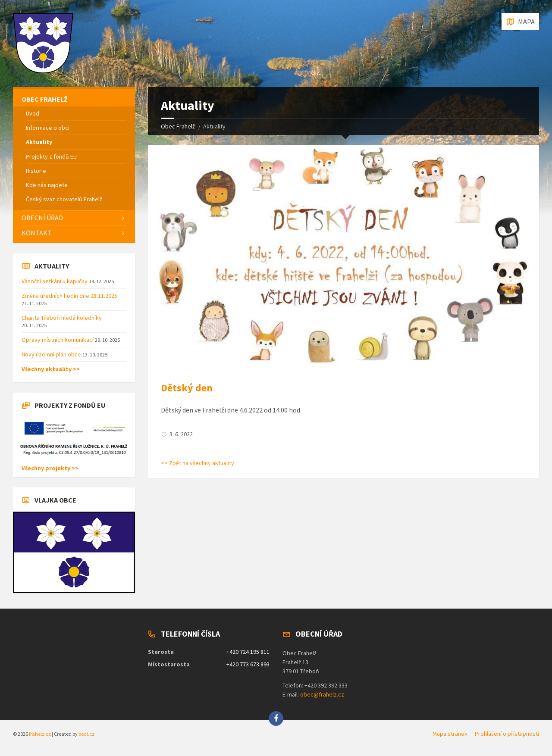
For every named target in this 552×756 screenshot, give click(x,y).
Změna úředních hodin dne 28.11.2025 (69, 296)
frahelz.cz (40, 734)
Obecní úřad (42, 218)
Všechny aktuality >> (51, 369)
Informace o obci (48, 128)
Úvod (33, 113)
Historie (36, 171)
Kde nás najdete (47, 185)
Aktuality (39, 142)
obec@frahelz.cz (322, 694)
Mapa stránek (450, 734)
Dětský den (187, 388)
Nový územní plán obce (52, 354)
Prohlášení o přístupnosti (507, 734)
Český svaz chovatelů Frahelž (64, 199)
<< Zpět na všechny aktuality (198, 463)
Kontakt (37, 233)
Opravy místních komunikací (58, 340)
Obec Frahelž (178, 126)
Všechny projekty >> (50, 468)
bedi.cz (86, 734)
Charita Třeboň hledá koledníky (62, 318)
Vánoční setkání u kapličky (55, 281)
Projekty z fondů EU (51, 156)
